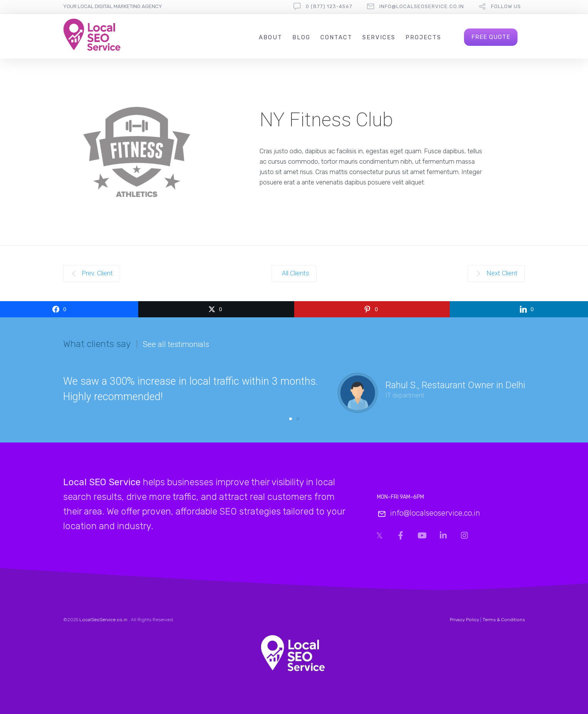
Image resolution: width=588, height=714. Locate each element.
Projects (423, 37)
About (271, 37)
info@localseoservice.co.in (422, 6)
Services (379, 37)
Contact (336, 37)
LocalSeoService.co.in (103, 620)
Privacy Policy (464, 620)
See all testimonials (176, 344)
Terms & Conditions (504, 620)
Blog (301, 37)
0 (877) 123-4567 (329, 6)
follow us (506, 6)
